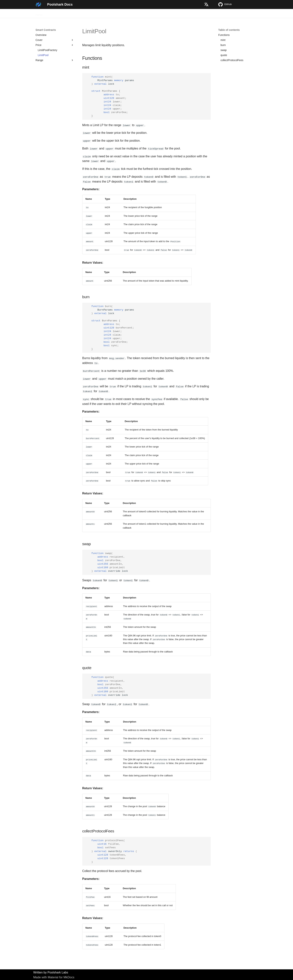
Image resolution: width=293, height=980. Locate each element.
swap (224, 50)
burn (223, 45)
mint (223, 40)
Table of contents (229, 30)
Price (55, 45)
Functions (224, 35)
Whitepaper (109, 14)
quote (224, 55)
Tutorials (68, 14)
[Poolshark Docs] (38, 4)
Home (39, 14)
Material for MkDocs (61, 977)
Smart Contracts (88, 14)
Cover (55, 40)
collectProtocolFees (232, 60)
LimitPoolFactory (47, 50)
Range (55, 60)
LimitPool (43, 55)
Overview (53, 14)
